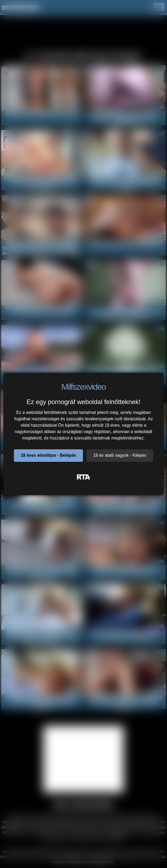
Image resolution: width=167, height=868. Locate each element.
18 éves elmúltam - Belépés (48, 455)
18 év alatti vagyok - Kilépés (120, 455)
